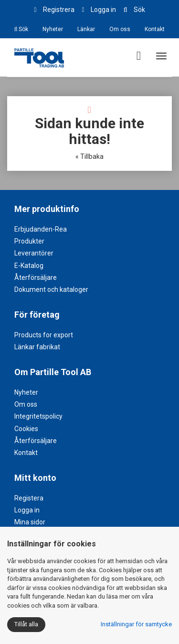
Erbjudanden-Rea (41, 229)
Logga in (103, 10)
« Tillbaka (89, 156)
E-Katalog (29, 266)
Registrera (59, 10)
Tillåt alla (26, 624)
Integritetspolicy (38, 416)
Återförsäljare (36, 278)
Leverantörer (34, 253)
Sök (139, 10)
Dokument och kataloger (51, 289)
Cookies (26, 429)
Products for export (44, 335)
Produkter (29, 241)
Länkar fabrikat (37, 347)
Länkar (86, 29)
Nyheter (53, 29)
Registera (29, 498)
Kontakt (155, 29)
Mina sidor (30, 522)
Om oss (120, 29)
